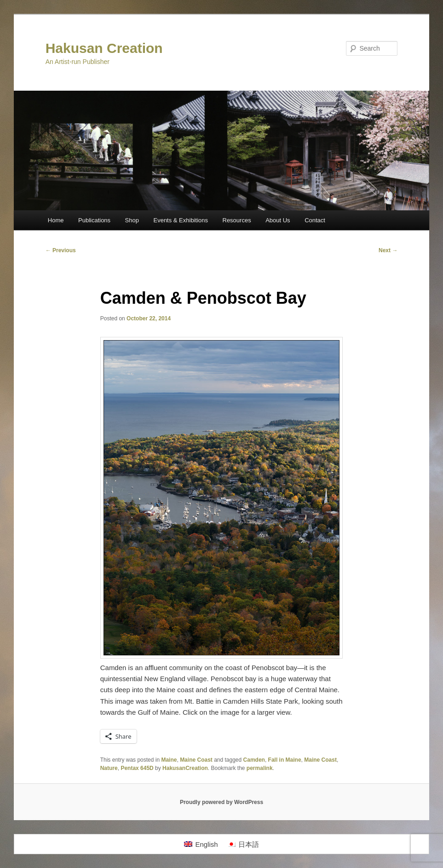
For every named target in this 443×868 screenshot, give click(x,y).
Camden (254, 760)
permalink (260, 768)
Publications (94, 220)
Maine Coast (196, 760)
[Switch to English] (201, 844)
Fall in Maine (285, 760)
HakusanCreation (185, 768)
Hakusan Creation (104, 48)
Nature (109, 768)
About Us (278, 220)
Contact (315, 220)
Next (388, 250)
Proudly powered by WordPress (221, 802)
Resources (237, 220)
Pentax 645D (137, 768)
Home (56, 220)
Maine (169, 760)
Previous (61, 250)
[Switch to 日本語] (243, 844)
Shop (132, 220)
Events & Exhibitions (181, 220)
